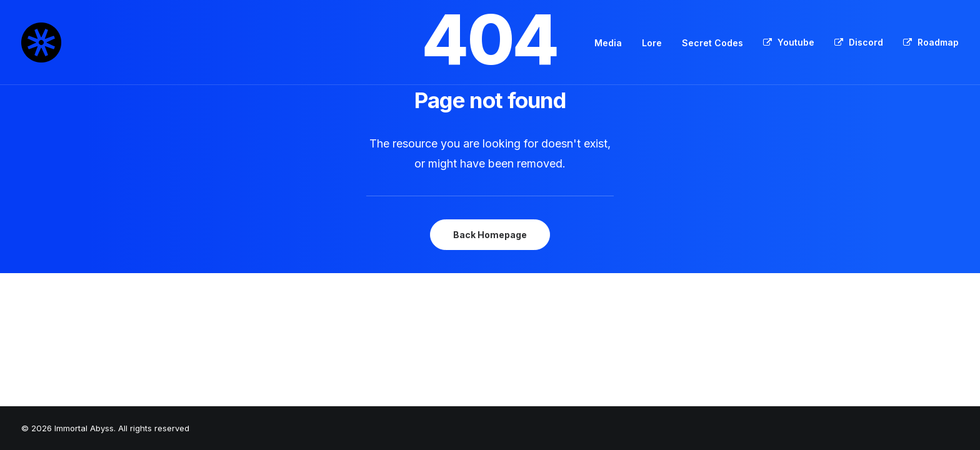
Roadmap (938, 42)
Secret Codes (712, 43)
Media (608, 43)
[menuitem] (612, 43)
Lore (652, 43)
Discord (866, 42)
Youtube (796, 42)
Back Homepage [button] (490, 235)
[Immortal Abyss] (41, 42)
